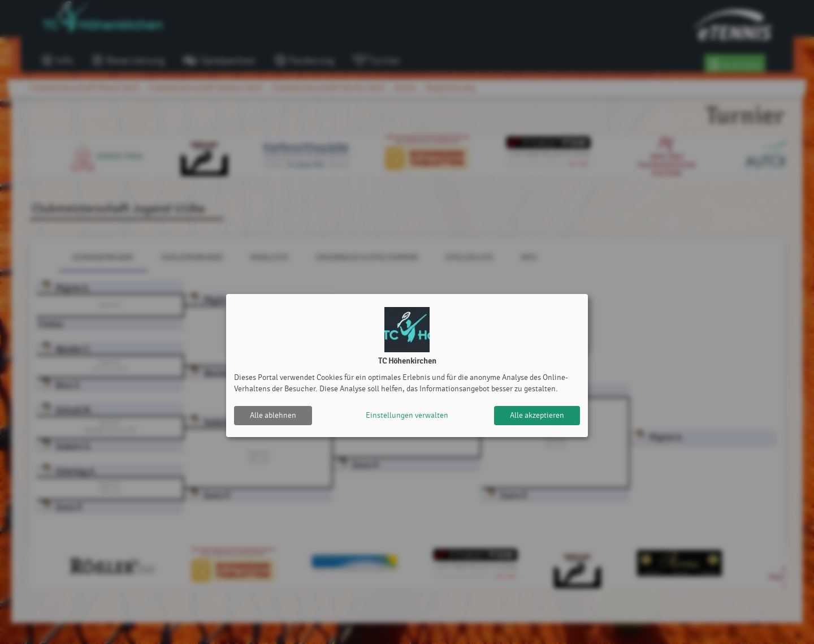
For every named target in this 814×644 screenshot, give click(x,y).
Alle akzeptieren (537, 415)
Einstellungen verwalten (407, 415)
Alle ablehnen (273, 415)
